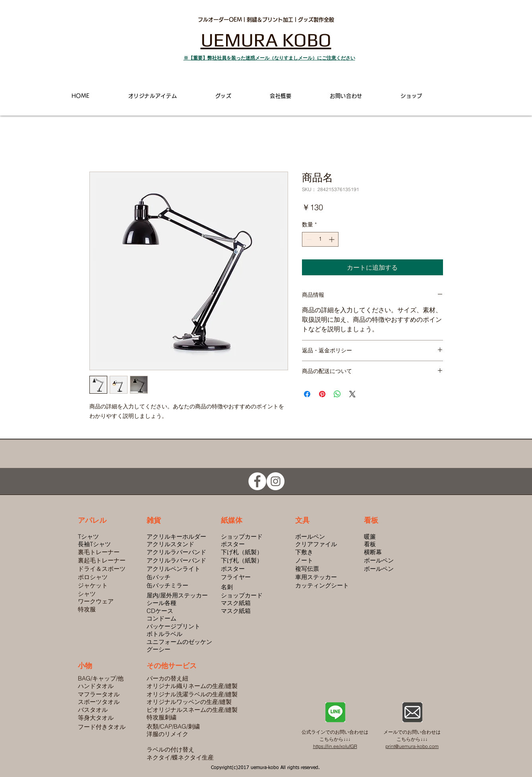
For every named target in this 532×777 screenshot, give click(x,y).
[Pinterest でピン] (322, 394)
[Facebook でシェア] (307, 394)
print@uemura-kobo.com (412, 746)
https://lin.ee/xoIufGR (335, 746)
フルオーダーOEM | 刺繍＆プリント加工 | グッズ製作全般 (266, 20)
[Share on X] (352, 394)
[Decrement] (308, 239)
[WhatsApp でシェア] (337, 394)
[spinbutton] (320, 239)
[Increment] (332, 239)
